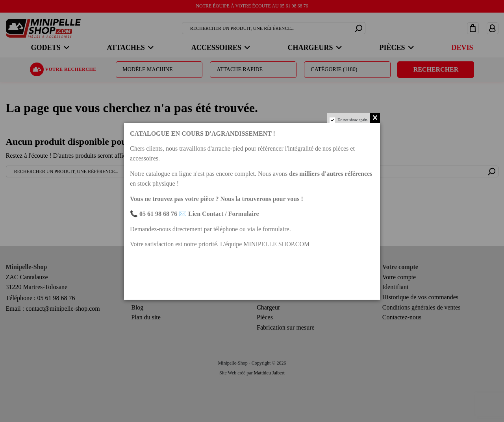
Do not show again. (353, 120)
